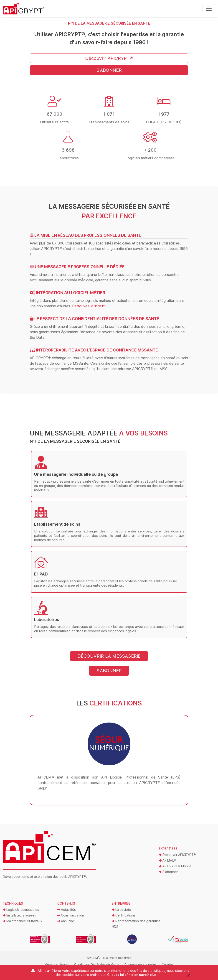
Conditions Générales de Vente (97, 964)
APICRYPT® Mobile (175, 866)
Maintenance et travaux (23, 921)
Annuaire (66, 921)
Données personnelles (141, 964)
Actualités (67, 910)
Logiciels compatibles (21, 910)
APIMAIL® (168, 860)
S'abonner (168, 872)
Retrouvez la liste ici (89, 306)
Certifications (124, 915)
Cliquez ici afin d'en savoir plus (132, 975)
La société (121, 910)
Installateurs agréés (19, 915)
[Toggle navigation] (209, 9)
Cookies (168, 964)
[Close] (189, 975)
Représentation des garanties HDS (136, 924)
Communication (71, 915)
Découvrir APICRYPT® (177, 855)
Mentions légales (57, 964)
